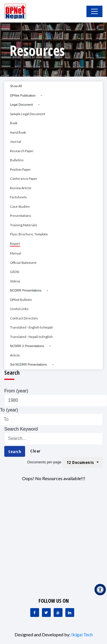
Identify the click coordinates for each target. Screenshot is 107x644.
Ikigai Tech (82, 634)
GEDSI (15, 272)
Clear (35, 451)
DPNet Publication (23, 95)
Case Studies (20, 206)
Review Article (21, 188)
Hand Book (18, 132)
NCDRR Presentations (26, 290)
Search (15, 451)
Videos (15, 281)
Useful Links (19, 309)
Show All (16, 86)
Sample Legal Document (28, 114)
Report (15, 243)
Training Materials (24, 225)
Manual (16, 253)
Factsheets (18, 197)
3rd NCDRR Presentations (28, 364)
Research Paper (22, 151)
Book (14, 123)
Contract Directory (24, 318)
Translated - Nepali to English (31, 337)
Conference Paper (24, 179)
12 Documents (81, 462)
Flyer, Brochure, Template (29, 234)
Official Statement (23, 263)
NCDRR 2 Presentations (27, 346)
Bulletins (17, 160)
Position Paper (20, 169)
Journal (16, 141)
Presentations (21, 216)
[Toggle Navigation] (94, 11)
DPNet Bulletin (21, 300)
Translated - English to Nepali (31, 327)
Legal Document (21, 105)
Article (15, 355)
